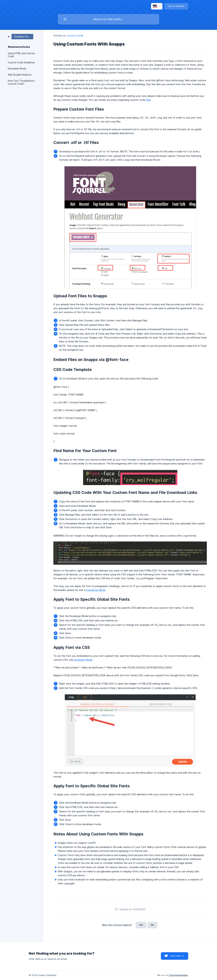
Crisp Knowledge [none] (178, 975)
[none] (157, 6)
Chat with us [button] (177, 956)
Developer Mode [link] (17, 69)
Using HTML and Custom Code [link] (21, 55)
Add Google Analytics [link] (20, 75)
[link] (21, 36)
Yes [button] (141, 925)
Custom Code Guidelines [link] (21, 62)
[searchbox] (108, 19)
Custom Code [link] (75, 35)
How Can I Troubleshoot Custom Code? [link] (21, 82)
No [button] (152, 925)
